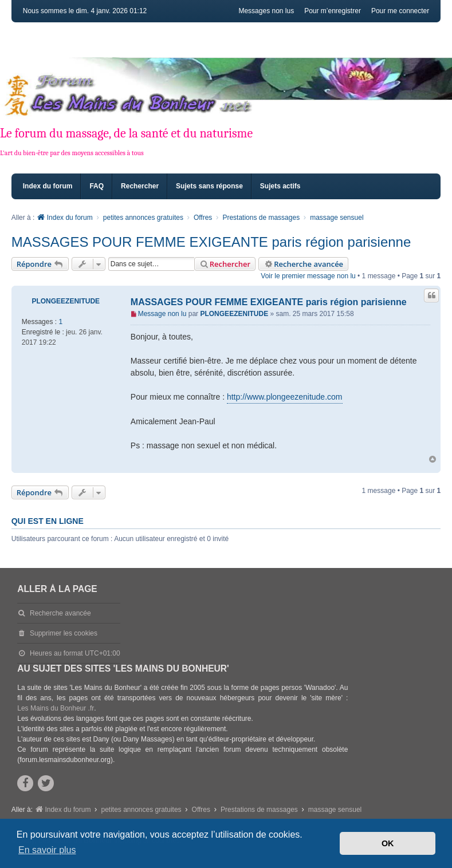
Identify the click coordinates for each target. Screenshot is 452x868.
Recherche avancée (303, 264)
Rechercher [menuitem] (140, 186)
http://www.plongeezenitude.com (285, 397)
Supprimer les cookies (64, 633)
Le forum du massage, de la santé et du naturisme (126, 133)
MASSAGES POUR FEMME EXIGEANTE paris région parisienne (211, 242)
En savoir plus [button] (47, 850)
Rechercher (225, 264)
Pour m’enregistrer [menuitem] (333, 11)
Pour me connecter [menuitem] (400, 11)
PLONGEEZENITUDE (66, 301)
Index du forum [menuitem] (48, 186)
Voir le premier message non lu (308, 276)
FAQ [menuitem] (97, 186)
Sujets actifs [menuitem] (280, 186)
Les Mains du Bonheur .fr (56, 708)
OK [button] (388, 843)
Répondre (40, 264)
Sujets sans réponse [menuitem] (209, 186)
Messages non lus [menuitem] (266, 11)
